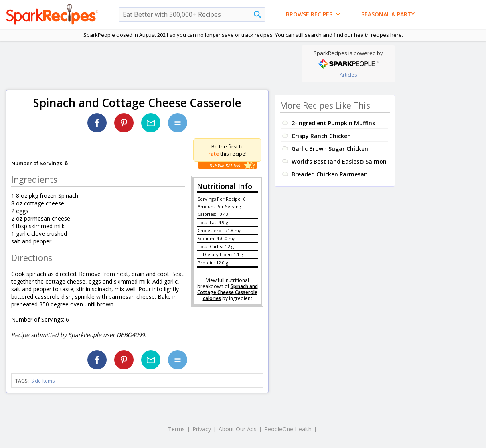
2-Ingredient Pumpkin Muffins (333, 123)
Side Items (43, 381)
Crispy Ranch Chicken (321, 136)
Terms (176, 429)
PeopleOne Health (288, 429)
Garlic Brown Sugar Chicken (330, 149)
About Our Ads (238, 429)
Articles (348, 75)
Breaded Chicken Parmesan (330, 174)
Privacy (202, 429)
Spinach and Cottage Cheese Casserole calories (228, 292)
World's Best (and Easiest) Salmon (339, 161)
